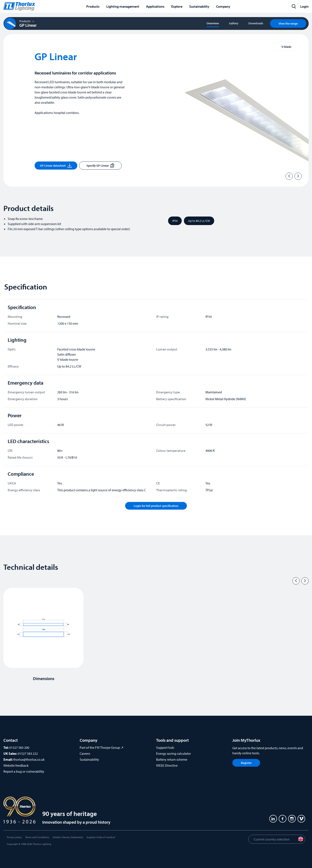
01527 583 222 (28, 753)
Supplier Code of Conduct (101, 837)
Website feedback (16, 765)
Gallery (234, 23)
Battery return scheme (172, 759)
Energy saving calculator (174, 753)
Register (246, 763)
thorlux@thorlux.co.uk (29, 759)
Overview (213, 23)
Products (25, 21)
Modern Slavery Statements (68, 837)
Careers (85, 753)
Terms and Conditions (37, 837)
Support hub (165, 747)
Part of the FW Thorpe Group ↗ (102, 747)
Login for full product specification (156, 506)
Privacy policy (14, 837)
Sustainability (89, 759)
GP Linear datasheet (56, 166)
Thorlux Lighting (42, 844)
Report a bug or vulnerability (24, 771)
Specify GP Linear (100, 166)
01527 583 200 (19, 747)
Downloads (256, 23)
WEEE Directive (167, 765)
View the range (288, 23)
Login (304, 6)
